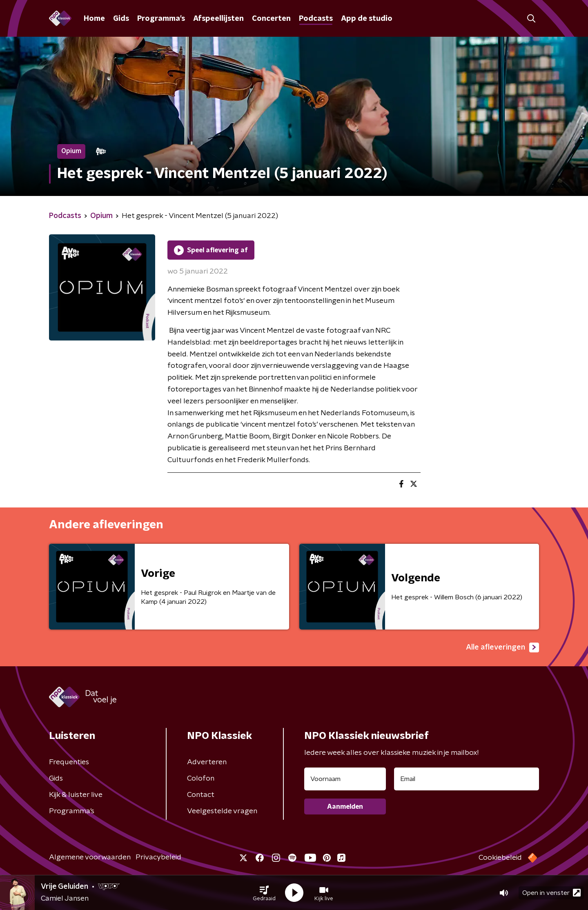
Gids (121, 19)
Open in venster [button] (551, 893)
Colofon (201, 779)
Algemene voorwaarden (90, 857)
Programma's (161, 19)
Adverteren (207, 762)
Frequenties (69, 762)
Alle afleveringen (502, 647)
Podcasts (316, 19)
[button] (264, 893)
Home (94, 19)
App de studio (367, 19)
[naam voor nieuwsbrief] (345, 779)
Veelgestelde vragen (222, 811)
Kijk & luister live (76, 795)
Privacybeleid (158, 857)
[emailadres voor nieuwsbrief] (467, 779)
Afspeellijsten (218, 19)
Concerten (271, 19)
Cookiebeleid (500, 858)
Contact (201, 795)
